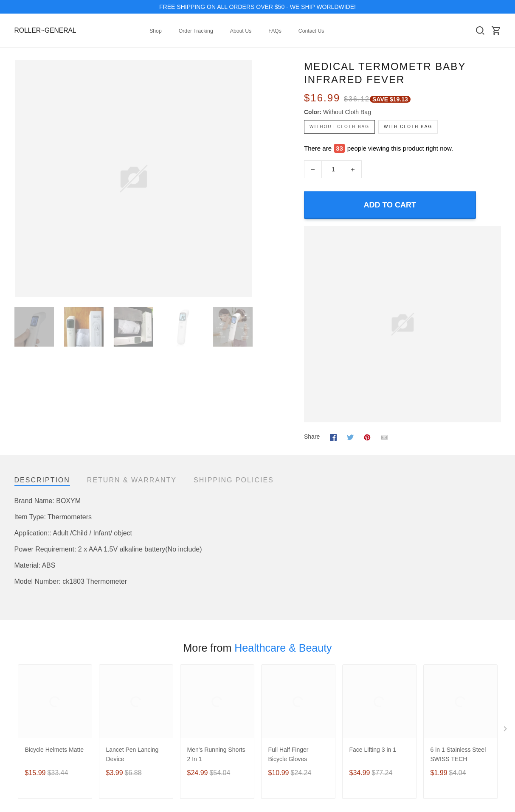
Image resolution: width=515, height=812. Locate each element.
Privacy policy (364, 686)
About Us (241, 31)
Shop (156, 31)
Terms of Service (368, 675)
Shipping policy (366, 697)
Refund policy (364, 709)
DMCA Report (482, 737)
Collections (29, 675)
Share (312, 420)
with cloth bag (408, 127)
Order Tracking (196, 31)
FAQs (275, 31)
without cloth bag (347, 112)
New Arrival (30, 686)
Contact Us (311, 31)
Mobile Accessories (40, 709)
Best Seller (29, 697)
